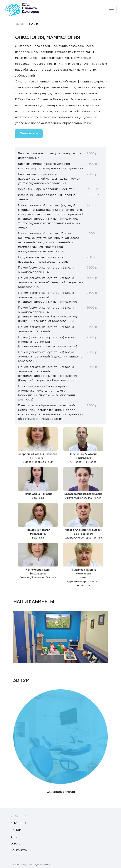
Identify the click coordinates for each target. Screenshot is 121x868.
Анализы (18, 823)
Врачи (16, 837)
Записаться (29, 134)
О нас (16, 844)
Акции (16, 830)
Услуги (33, 24)
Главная (19, 24)
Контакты (19, 851)
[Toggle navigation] (111, 9)
